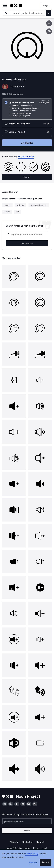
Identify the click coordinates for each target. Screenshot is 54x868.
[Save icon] (49, 23)
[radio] (27, 109)
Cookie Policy (32, 854)
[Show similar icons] (49, 31)
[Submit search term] (49, 13)
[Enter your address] (27, 821)
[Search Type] (7, 13)
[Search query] (27, 235)
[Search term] (29, 13)
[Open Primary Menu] (5, 6)
